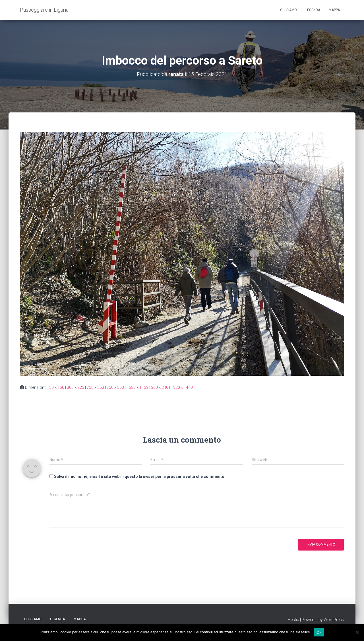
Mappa (334, 10)
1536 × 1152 (137, 387)
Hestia (293, 620)
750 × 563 (95, 387)
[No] (357, 632)
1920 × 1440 (182, 387)
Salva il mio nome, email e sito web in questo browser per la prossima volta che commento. (140, 476)
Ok (319, 632)
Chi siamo (288, 10)
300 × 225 (76, 387)
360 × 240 (160, 387)
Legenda (313, 10)
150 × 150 (56, 387)
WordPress (334, 620)
